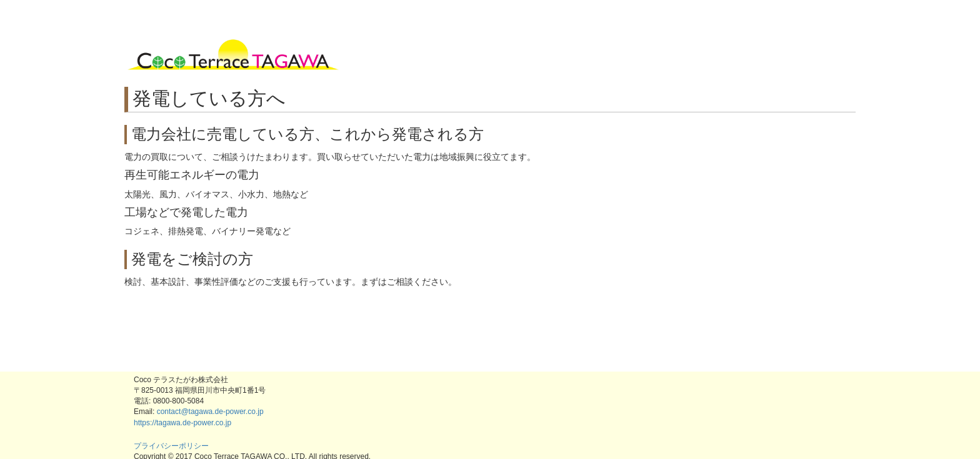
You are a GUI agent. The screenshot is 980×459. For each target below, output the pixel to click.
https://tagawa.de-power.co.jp (182, 423)
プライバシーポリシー (171, 446)
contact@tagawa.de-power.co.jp (210, 412)
